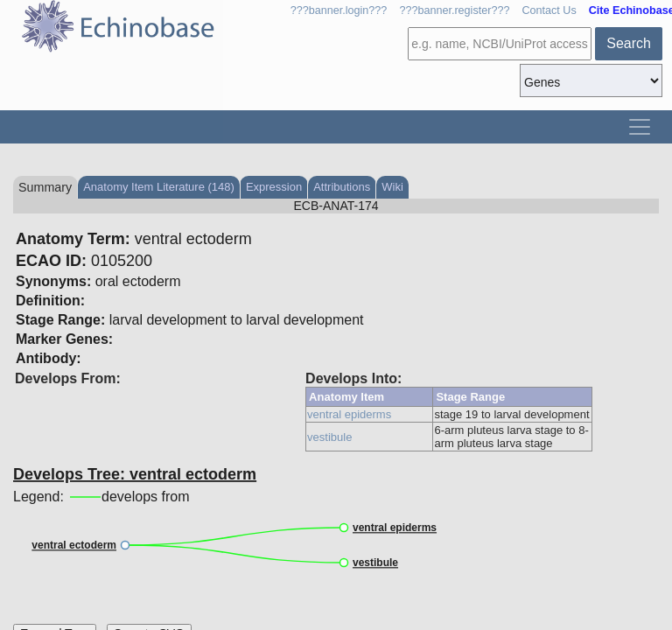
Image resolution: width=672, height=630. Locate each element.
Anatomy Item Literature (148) (159, 187)
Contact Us (549, 10)
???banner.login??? (339, 10)
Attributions (342, 187)
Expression (274, 187)
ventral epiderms (349, 414)
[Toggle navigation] (640, 127)
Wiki (392, 187)
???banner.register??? (454, 10)
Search (629, 43)
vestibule (329, 437)
